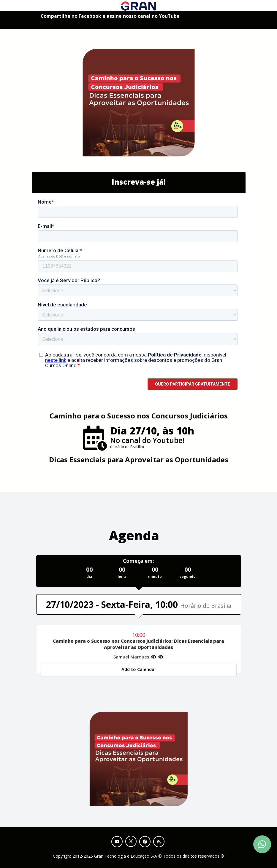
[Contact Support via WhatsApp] (262, 844)
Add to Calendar (138, 669)
